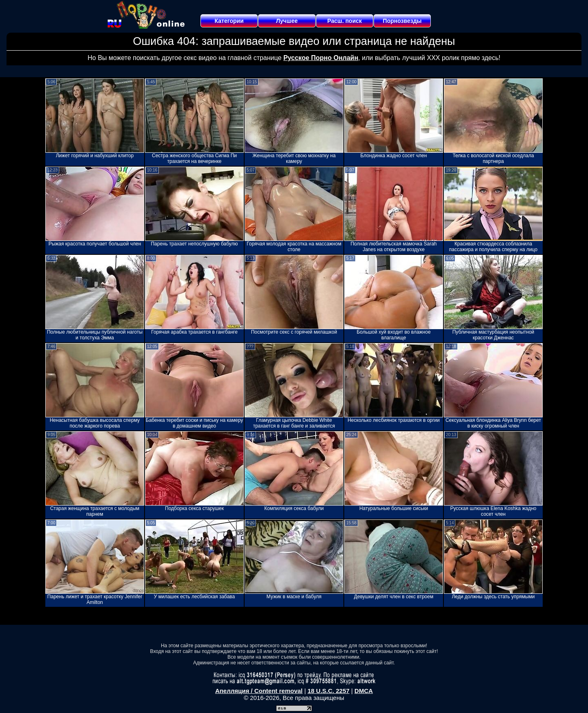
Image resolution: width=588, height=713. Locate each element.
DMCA (364, 691)
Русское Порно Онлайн (321, 58)
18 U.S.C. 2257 (329, 691)
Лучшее (287, 21)
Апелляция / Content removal (259, 691)
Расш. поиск (344, 21)
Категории (229, 21)
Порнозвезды (402, 21)
